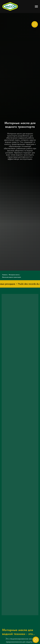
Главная (4, 275)
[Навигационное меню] (36, 7)
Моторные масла (14, 275)
